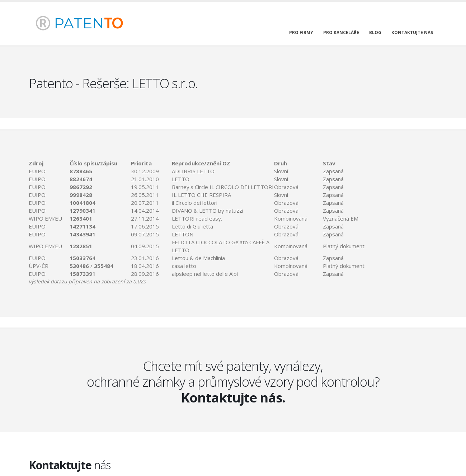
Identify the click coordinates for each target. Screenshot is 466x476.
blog (375, 32)
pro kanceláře (341, 32)
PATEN (79, 23)
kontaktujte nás (412, 32)
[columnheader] (49, 163)
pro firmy (301, 32)
